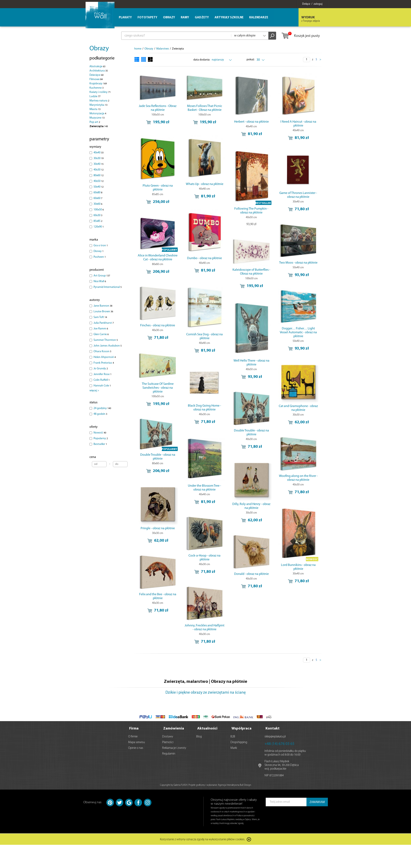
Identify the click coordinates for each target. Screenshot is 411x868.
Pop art (95, 122)
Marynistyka (98, 105)
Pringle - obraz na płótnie (181, 539)
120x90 (99, 227)
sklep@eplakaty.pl (275, 736)
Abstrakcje (97, 67)
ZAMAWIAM (317, 801)
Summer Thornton (106, 340)
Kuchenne (96, 88)
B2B (233, 736)
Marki (234, 747)
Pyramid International (108, 287)
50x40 (99, 187)
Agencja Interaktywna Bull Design (235, 784)
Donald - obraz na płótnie (252, 584)
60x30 (98, 215)
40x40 (99, 153)
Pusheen (100, 257)
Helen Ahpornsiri (105, 357)
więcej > (94, 391)
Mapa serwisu (137, 742)
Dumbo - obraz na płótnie (205, 263)
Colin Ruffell (102, 380)
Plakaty (125, 18)
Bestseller (100, 444)
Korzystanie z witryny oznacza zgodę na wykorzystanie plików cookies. (203, 839)
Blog (199, 736)
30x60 (98, 204)
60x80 (98, 193)
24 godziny (102, 408)
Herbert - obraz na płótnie (252, 122)
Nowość (100, 433)
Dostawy (168, 736)
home (138, 49)
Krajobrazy (98, 84)
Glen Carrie (101, 334)
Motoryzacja (98, 114)
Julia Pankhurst (104, 323)
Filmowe (96, 79)
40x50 (99, 181)
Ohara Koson (102, 351)
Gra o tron (101, 246)
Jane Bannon (103, 306)
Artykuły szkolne (229, 18)
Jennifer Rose (102, 374)
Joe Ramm (101, 329)
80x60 (99, 175)
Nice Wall (100, 281)
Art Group (102, 276)
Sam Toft (100, 317)
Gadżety (202, 18)
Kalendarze (259, 18)
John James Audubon (108, 346)
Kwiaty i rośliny (100, 92)
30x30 (99, 158)
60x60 (98, 198)
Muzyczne (97, 118)
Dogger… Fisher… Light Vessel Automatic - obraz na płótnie (299, 338)
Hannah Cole (102, 386)
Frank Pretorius (104, 363)
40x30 (99, 170)
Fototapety (147, 18)
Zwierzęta (99, 126)
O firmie (133, 736)
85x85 (98, 221)
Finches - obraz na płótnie (181, 333)
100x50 (99, 210)
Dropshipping (239, 742)
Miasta (95, 109)
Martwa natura (99, 101)
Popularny (101, 438)
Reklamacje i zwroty (174, 747)
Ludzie (95, 96)
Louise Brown (103, 312)
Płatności (168, 742)
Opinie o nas (136, 747)
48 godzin (100, 414)
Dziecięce (96, 75)
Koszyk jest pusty (300, 36)
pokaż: (251, 60)
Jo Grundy (101, 369)
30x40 (99, 164)
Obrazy (99, 49)
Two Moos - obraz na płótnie (299, 265)
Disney (99, 251)
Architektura (99, 71)
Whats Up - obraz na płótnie (205, 186)
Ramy (185, 18)
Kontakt (273, 728)
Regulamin (169, 753)
